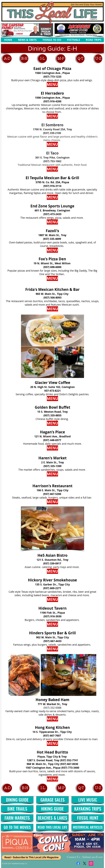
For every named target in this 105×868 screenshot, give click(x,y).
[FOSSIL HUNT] (88, 818)
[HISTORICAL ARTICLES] (88, 827)
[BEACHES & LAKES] (52, 818)
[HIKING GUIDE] (52, 809)
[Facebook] (78, 863)
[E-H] (24, 59)
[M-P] (61, 59)
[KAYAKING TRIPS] (88, 809)
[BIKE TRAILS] (17, 809)
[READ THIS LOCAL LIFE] (52, 827)
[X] (85, 863)
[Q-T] (80, 59)
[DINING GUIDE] (17, 800)
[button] (52, 48)
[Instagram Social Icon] (91, 863)
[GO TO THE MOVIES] (17, 827)
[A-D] (7, 59)
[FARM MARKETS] (17, 818)
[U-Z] (98, 59)
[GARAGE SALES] (52, 800)
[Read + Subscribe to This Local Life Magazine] (31, 857)
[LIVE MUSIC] (88, 800)
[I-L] (42, 59)
